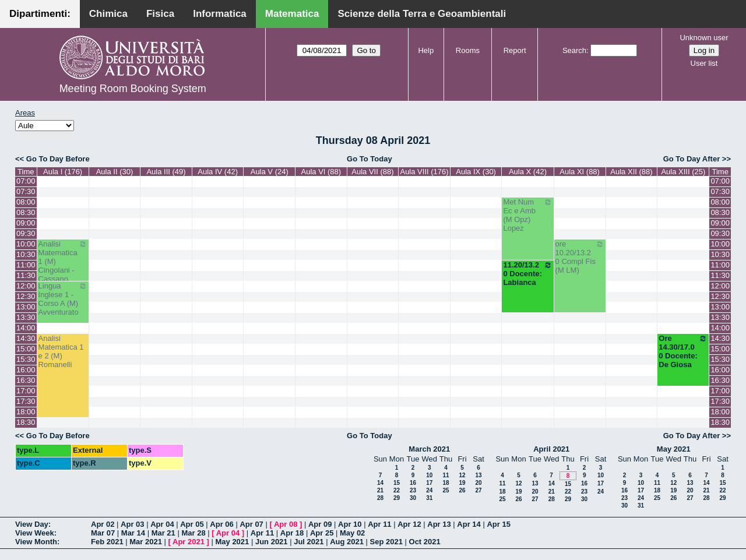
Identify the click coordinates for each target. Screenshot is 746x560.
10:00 (26, 244)
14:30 (26, 338)
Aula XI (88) (580, 172)
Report (515, 50)
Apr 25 (322, 533)
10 (429, 475)
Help (426, 50)
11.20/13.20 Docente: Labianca (527, 274)
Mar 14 (133, 533)
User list (704, 63)
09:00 (26, 223)
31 (429, 498)
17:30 (26, 401)
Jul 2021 (309, 542)
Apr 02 (103, 524)
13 (478, 475)
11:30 (26, 275)
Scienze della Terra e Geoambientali (422, 14)
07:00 (26, 181)
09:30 (26, 233)
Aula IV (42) (218, 172)
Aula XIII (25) (683, 172)
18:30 (26, 422)
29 (397, 498)
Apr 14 (469, 524)
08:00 (26, 202)
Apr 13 (439, 524)
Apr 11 (379, 524)
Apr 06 (221, 524)
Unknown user (704, 38)
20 (478, 483)
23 (413, 490)
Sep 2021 (386, 542)
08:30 (26, 212)
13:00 (26, 307)
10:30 (26, 254)
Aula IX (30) (476, 172)
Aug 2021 (347, 542)
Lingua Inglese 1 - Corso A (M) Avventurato (63, 299)
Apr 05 (192, 524)
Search (574, 50)
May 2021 (674, 449)
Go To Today (370, 159)
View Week (35, 533)
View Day (32, 524)
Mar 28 (193, 533)
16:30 (26, 380)
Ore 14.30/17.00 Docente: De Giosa (683, 351)
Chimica (108, 14)
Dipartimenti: (40, 14)
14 (380, 483)
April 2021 (551, 449)
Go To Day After (692, 159)
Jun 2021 (272, 542)
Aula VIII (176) (424, 172)
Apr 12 (409, 524)
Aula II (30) (115, 172)
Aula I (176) (63, 172)
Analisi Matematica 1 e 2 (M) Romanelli (61, 351)
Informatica (220, 14)
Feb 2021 (107, 542)
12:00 (26, 286)
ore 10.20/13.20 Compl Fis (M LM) (580, 257)
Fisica (160, 14)
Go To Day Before (58, 159)
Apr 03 (132, 524)
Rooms (468, 50)
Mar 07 (103, 533)
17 (429, 483)
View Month (36, 542)
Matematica (292, 14)
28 (380, 498)
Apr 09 (320, 524)
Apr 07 (251, 524)
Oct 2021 (425, 542)
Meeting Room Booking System (133, 89)
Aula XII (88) (631, 172)
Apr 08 (286, 524)
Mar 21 (163, 533)
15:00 (26, 349)
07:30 (26, 191)
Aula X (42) (528, 172)
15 (397, 483)
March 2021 (429, 449)
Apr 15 (498, 524)
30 (413, 498)
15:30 (26, 359)
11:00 (26, 265)
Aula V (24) (270, 172)
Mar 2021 (146, 542)
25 (446, 490)
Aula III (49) (166, 172)
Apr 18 (292, 533)
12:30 (26, 296)
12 (462, 475)
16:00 (26, 370)
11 (446, 475)
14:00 (26, 328)
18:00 (26, 412)
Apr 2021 (189, 542)
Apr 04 (162, 524)
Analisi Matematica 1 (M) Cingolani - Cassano (63, 261)
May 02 (352, 533)
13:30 (26, 317)
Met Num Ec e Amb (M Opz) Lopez (527, 215)
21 (380, 490)
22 (397, 490)
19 (462, 483)
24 (429, 490)
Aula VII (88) (372, 172)
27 (478, 490)
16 (413, 483)
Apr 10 (350, 524)
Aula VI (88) (321, 172)
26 (462, 490)
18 (446, 483)
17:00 (26, 391)
